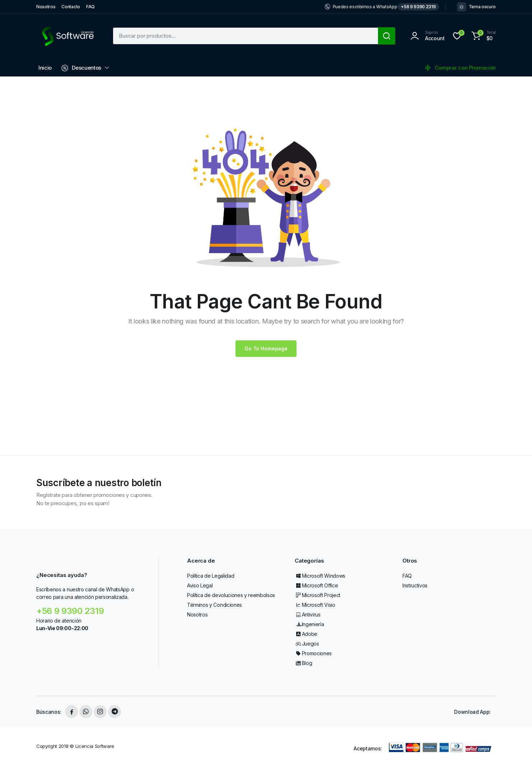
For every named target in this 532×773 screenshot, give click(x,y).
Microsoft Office (316, 585)
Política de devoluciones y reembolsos (231, 595)
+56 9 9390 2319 (418, 7)
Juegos (307, 644)
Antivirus (308, 614)
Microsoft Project (318, 595)
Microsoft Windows (320, 576)
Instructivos (415, 585)
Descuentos (81, 68)
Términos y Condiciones (214, 605)
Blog (303, 663)
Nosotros (46, 7)
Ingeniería (309, 624)
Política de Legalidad (211, 576)
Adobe (306, 634)
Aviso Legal (200, 585)
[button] (482, 36)
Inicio (45, 68)
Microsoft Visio (315, 605)
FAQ (90, 7)
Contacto (71, 7)
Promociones (313, 653)
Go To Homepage (266, 348)
